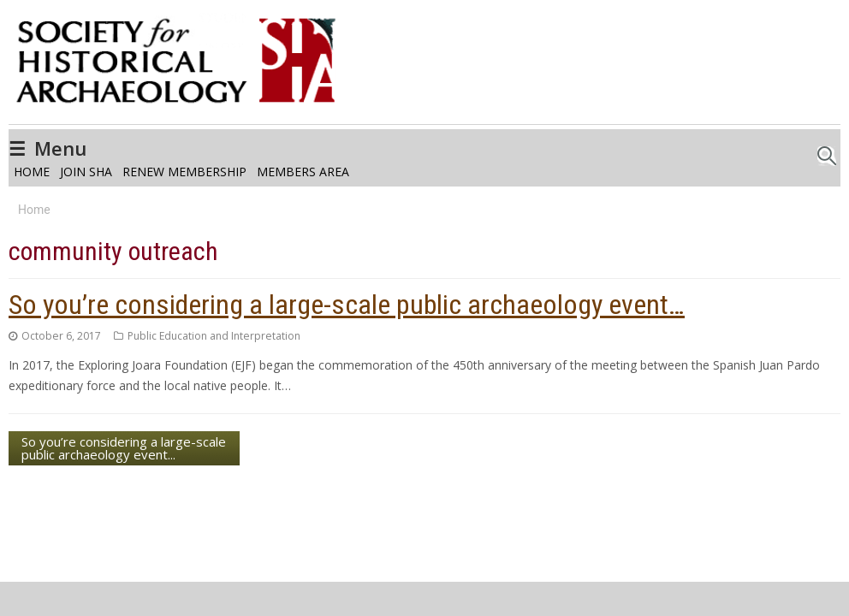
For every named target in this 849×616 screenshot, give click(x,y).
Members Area (303, 172)
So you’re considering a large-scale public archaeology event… (347, 305)
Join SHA (86, 172)
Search (827, 151)
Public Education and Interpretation (214, 336)
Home (32, 172)
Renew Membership (184, 172)
